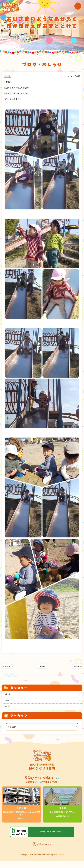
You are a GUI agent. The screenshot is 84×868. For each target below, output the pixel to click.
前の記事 (9, 670)
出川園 (8, 705)
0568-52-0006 (62, 822)
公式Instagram (42, 851)
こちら (56, 785)
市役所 (39, 789)
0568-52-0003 (22, 825)
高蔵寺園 (9, 698)
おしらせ (9, 713)
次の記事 (75, 670)
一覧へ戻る (42, 670)
